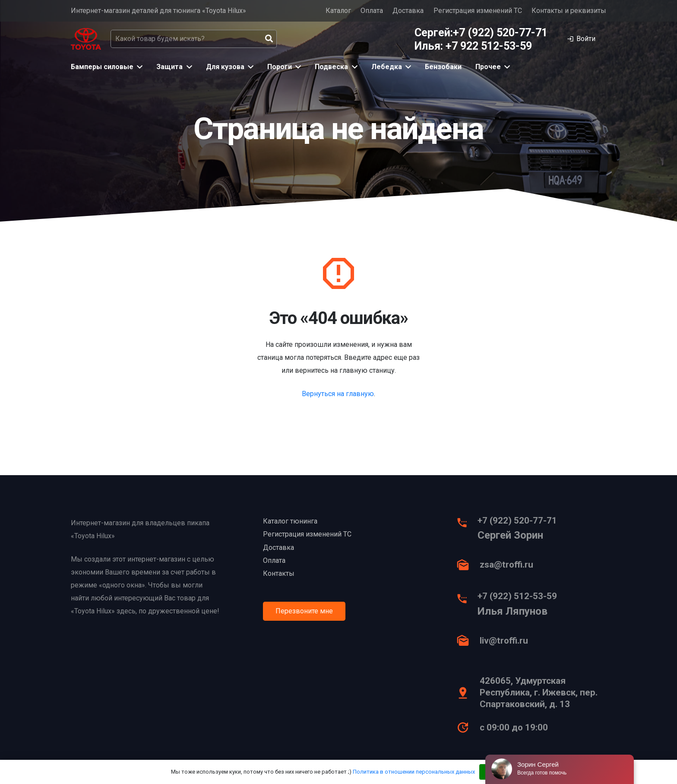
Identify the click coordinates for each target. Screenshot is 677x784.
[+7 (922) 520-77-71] (467, 525)
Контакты (279, 573)
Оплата (372, 11)
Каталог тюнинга (290, 521)
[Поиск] (269, 39)
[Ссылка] (86, 39)
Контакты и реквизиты (569, 11)
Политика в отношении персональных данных (414, 772)
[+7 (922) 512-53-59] (467, 601)
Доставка (408, 11)
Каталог (338, 11)
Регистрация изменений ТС (478, 11)
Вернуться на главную (338, 394)
